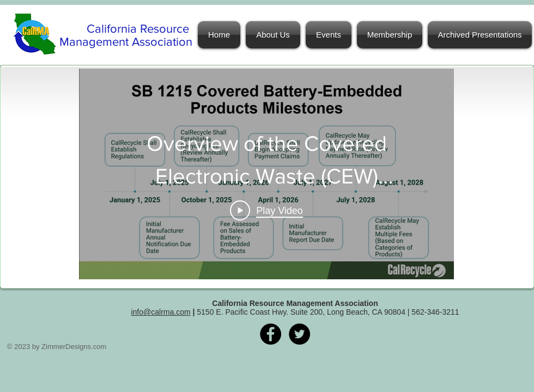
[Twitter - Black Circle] (299, 334)
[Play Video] (266, 211)
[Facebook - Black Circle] (271, 334)
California (113, 29)
